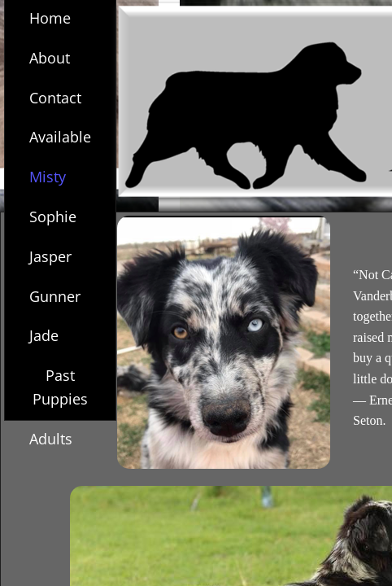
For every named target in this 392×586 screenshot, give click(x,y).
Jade (44, 335)
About (50, 58)
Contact (55, 98)
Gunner (55, 296)
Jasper (50, 256)
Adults (51, 439)
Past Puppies (60, 387)
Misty (48, 177)
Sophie (53, 216)
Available (60, 137)
